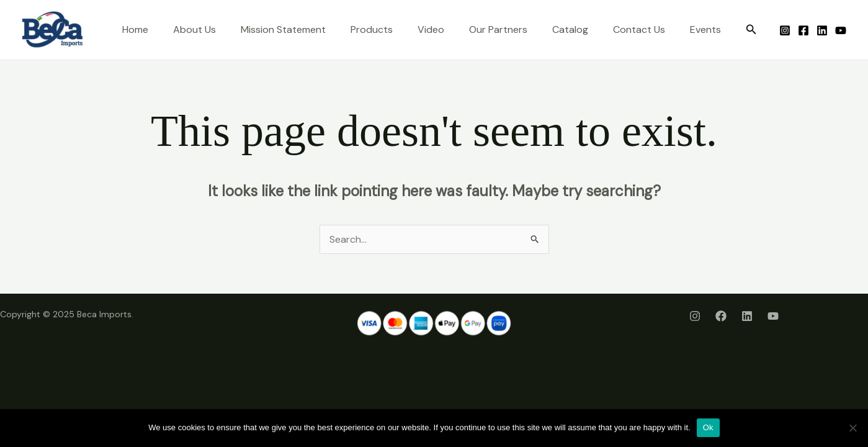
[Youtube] (841, 30)
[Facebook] (803, 30)
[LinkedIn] (822, 30)
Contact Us (639, 29)
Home (135, 29)
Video (431, 29)
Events (705, 29)
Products (372, 29)
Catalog (570, 29)
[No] (852, 428)
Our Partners (498, 29)
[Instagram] (785, 30)
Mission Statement (283, 29)
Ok (708, 427)
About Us (195, 29)
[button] (751, 30)
